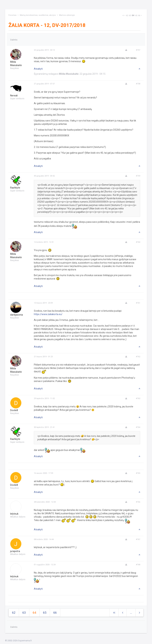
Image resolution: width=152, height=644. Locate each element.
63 (130, 15)
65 (136, 15)
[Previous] (125, 15)
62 (127, 15)
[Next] (123, 15)
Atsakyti (38, 69)
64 (133, 15)
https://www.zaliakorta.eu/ (48, 314)
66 (139, 15)
